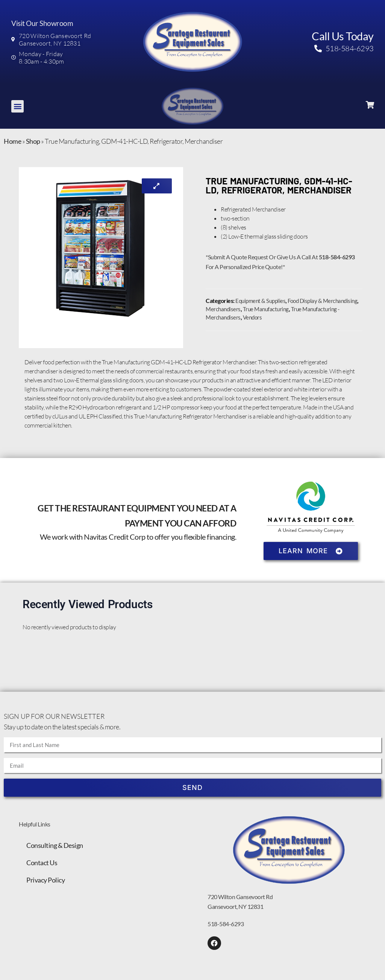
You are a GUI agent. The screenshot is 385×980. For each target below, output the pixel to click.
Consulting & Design (55, 845)
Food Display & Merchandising (322, 301)
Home (12, 141)
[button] (17, 106)
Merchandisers (223, 309)
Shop (33, 141)
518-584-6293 (226, 924)
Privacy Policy (45, 880)
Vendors (252, 317)
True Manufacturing (266, 309)
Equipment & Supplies (260, 301)
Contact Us (42, 863)
